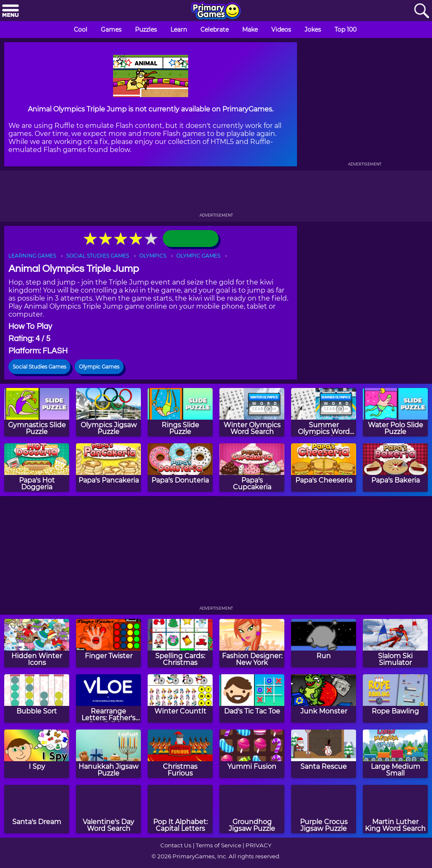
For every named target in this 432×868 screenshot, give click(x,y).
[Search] (421, 11)
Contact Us (176, 845)
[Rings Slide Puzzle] (180, 412)
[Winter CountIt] (180, 698)
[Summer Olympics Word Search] (324, 412)
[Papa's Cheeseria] (324, 468)
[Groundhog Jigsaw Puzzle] (252, 809)
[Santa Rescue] (324, 754)
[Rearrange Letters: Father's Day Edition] (108, 698)
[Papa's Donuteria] (180, 468)
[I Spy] (37, 754)
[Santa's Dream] (37, 809)
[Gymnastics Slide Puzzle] (37, 412)
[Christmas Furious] (180, 754)
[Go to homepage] (216, 11)
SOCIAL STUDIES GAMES (98, 256)
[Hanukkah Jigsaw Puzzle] (108, 754)
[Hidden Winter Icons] (37, 643)
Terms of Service (219, 845)
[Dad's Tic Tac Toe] (252, 698)
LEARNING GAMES (32, 256)
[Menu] (11, 11)
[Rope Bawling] (395, 698)
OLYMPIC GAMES (198, 256)
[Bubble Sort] (37, 698)
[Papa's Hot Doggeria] (37, 468)
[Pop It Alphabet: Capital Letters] (180, 809)
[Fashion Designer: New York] (252, 643)
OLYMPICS (153, 256)
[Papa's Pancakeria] (108, 468)
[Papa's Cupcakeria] (252, 468)
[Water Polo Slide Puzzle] (395, 412)
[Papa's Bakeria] (395, 468)
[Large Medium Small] (395, 754)
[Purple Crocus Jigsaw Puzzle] (324, 809)
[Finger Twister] (108, 643)
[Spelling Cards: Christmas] (180, 643)
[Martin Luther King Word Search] (395, 809)
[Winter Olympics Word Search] (252, 412)
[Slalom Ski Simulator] (395, 643)
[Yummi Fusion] (252, 754)
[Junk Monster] (324, 698)
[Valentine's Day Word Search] (108, 809)
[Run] (324, 643)
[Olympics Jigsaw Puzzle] (108, 412)
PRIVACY (258, 845)
